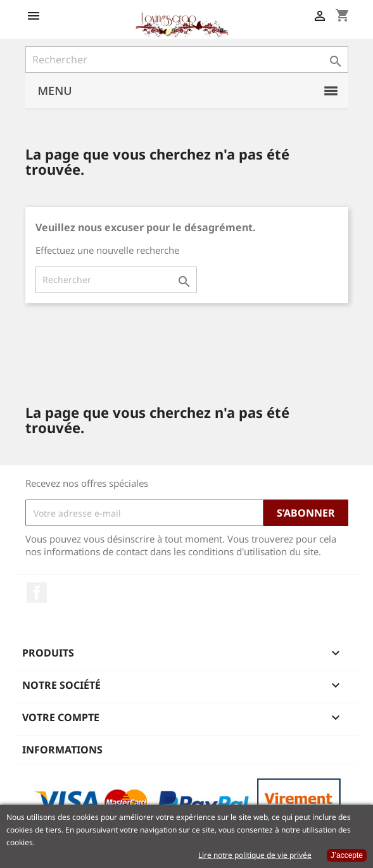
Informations (62, 750)
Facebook (37, 593)
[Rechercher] (187, 60)
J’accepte (347, 855)
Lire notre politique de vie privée (255, 855)
